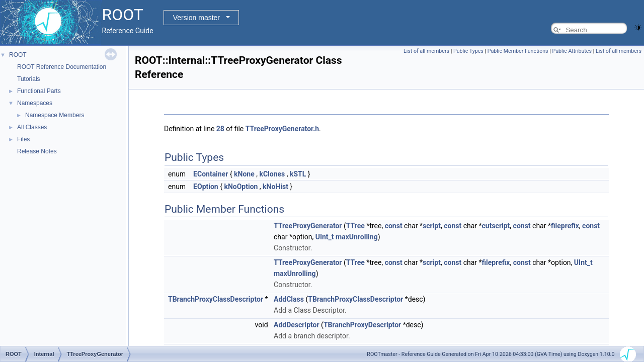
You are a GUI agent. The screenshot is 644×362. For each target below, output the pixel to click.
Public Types (468, 51)
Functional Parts (39, 91)
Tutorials (29, 79)
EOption (206, 187)
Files (23, 139)
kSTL (298, 174)
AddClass (289, 299)
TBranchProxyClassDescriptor (216, 299)
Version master (196, 18)
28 (220, 129)
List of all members (426, 51)
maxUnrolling (357, 237)
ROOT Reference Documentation (62, 67)
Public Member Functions (518, 51)
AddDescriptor (297, 325)
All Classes (32, 127)
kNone (244, 174)
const (394, 226)
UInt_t (325, 237)
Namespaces (35, 103)
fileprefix (565, 226)
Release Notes (37, 151)
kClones (272, 174)
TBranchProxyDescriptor (362, 325)
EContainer (211, 174)
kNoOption (241, 187)
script (432, 226)
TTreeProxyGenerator (308, 226)
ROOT (18, 55)
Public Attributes (572, 51)
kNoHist (275, 187)
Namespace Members (55, 115)
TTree (355, 226)
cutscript (496, 226)
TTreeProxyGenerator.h (282, 129)
